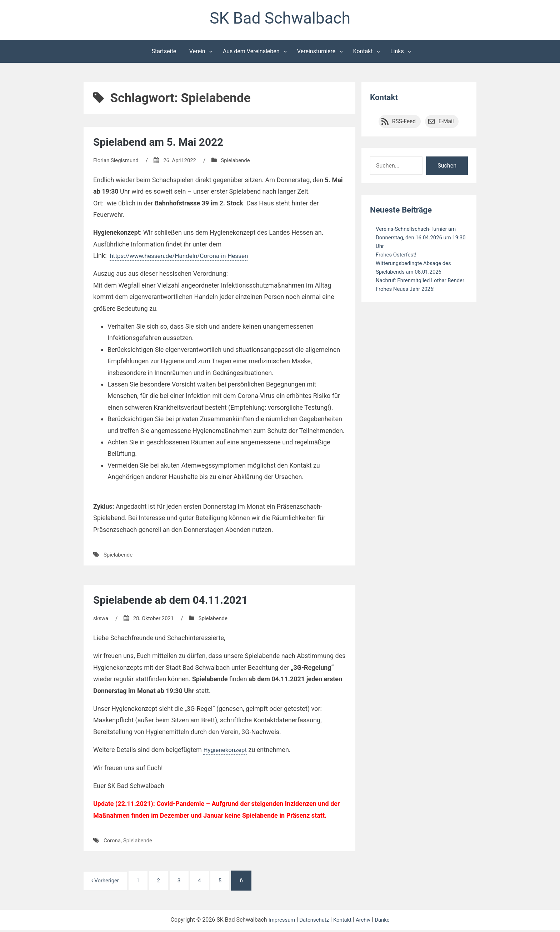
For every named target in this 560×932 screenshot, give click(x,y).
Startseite (164, 53)
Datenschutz (313, 922)
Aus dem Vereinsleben (251, 53)
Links (397, 53)
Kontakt (363, 53)
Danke (385, 922)
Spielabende (242, 162)
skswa (101, 620)
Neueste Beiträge (403, 211)
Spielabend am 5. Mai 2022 (163, 144)
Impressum (279, 922)
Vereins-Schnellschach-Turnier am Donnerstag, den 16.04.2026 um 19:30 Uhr (419, 239)
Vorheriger (107, 882)
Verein (197, 53)
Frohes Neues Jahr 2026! (407, 299)
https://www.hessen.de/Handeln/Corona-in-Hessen (183, 257)
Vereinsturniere (316, 53)
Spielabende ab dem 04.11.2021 (176, 602)
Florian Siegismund (117, 162)
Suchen (447, 167)
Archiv (366, 922)
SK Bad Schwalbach (280, 19)
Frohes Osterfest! (398, 256)
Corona (113, 842)
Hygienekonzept (226, 751)
